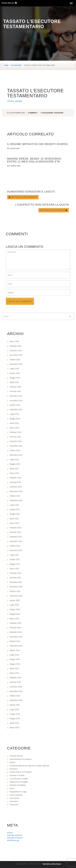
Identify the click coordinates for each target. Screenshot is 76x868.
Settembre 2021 (16, 550)
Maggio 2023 (15, 464)
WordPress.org (13, 840)
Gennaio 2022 (15, 532)
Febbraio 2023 (15, 478)
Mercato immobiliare (18, 785)
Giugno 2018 (15, 714)
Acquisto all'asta (16, 756)
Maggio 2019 (15, 664)
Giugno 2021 (15, 559)
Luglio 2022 (14, 505)
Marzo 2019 (14, 673)
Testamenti (14, 805)
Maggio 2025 (15, 378)
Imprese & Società (17, 775)
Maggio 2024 (15, 419)
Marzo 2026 (14, 341)
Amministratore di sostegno (21, 759)
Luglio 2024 (14, 414)
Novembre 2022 (16, 491)
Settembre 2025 (16, 364)
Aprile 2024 (14, 423)
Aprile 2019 (14, 669)
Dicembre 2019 (16, 632)
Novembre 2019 (16, 637)
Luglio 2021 (14, 555)
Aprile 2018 (14, 723)
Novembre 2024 (16, 400)
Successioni (16, 65)
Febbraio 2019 (15, 678)
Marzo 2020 (14, 619)
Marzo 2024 (14, 428)
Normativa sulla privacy (52, 864)
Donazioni (14, 769)
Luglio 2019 (14, 655)
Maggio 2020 (15, 614)
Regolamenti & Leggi (18, 792)
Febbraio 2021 (15, 573)
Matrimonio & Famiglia (19, 782)
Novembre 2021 (16, 541)
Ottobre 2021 (15, 546)
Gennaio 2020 (15, 628)
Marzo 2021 (14, 569)
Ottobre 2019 (15, 641)
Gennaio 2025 (15, 391)
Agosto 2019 (15, 650)
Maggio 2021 (15, 564)
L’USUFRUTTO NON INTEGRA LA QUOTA (42, 205)
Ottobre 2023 (15, 450)
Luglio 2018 (14, 709)
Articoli (12, 762)
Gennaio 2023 (15, 482)
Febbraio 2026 (15, 346)
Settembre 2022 (16, 500)
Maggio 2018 (15, 718)
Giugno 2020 (15, 609)
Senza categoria (16, 795)
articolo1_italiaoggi (15, 101)
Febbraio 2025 (15, 387)
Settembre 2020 (16, 596)
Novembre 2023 (16, 446)
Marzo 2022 (14, 523)
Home (6, 65)
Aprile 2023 (14, 469)
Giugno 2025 (15, 373)
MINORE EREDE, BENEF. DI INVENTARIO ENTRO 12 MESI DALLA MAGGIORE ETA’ (34, 160)
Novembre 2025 (16, 355)
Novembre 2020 (16, 587)
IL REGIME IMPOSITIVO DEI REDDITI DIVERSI (37, 144)
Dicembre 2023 (16, 441)
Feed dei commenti (15, 838)
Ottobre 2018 (15, 696)
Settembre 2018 (16, 700)
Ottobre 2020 (15, 591)
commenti (33, 113)
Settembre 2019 (16, 646)
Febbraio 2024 (15, 432)
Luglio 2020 (14, 605)
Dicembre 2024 (16, 396)
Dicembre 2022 (16, 487)
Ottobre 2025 (15, 360)
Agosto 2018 (15, 705)
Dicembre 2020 (16, 582)
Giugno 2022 (15, 509)
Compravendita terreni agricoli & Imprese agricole (29, 766)
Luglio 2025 (14, 369)
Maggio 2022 (15, 514)
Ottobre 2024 (15, 405)
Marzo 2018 (14, 728)
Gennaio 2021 (15, 578)
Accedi (10, 833)
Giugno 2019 (15, 659)
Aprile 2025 (14, 382)
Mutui (12, 788)
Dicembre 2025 (16, 351)
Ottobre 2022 (15, 496)
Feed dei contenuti (14, 835)
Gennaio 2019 (15, 682)
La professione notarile (19, 779)
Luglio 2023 (14, 459)
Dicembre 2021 (16, 537)
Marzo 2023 (14, 473)
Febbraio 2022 (15, 528)
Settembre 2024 (16, 410)
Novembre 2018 (16, 691)
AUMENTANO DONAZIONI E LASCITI (31, 192)
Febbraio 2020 (15, 623)
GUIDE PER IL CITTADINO (21, 772)
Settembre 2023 (16, 455)
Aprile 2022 (14, 519)
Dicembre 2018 (16, 687)
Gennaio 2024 (15, 437)
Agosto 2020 (15, 600)
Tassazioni (59, 113)
